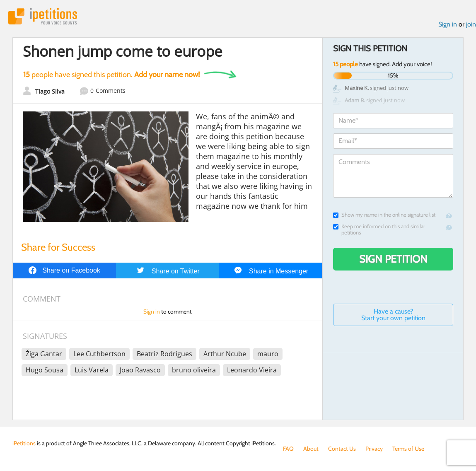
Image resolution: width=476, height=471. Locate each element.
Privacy (374, 449)
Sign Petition (393, 259)
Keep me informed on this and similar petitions (379, 229)
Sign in (448, 24)
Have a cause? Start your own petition (393, 315)
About (311, 449)
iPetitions (43, 16)
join (471, 24)
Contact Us (342, 449)
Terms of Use (408, 449)
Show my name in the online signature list (384, 215)
